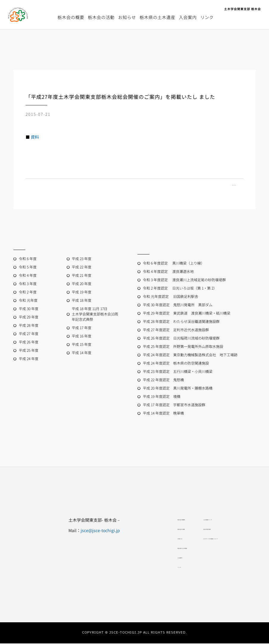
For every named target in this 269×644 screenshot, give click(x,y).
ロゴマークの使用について (224, 540)
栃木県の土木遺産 (157, 17)
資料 (35, 137)
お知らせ (127, 17)
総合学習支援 (210, 530)
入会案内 (188, 17)
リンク (207, 17)
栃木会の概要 (71, 17)
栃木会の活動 (101, 17)
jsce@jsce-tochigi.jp (68, 531)
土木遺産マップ (213, 520)
